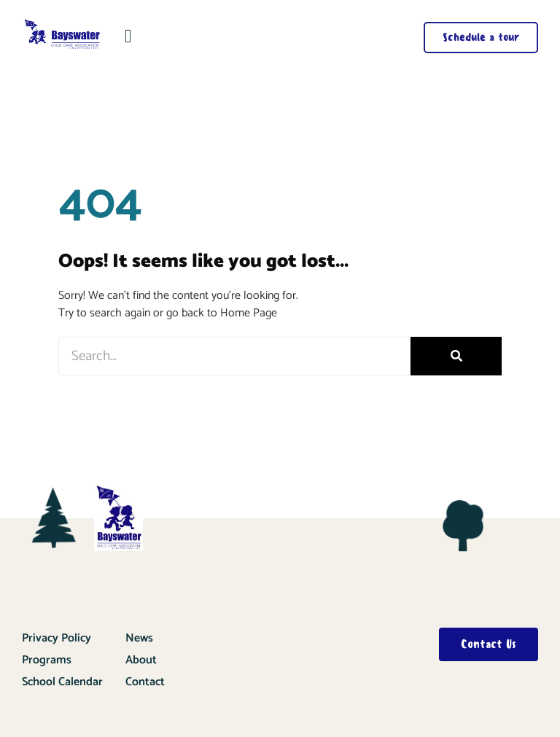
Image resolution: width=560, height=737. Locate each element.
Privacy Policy (57, 638)
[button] (129, 36)
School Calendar (62, 682)
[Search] (456, 356)
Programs (47, 660)
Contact (145, 682)
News (139, 638)
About (141, 660)
